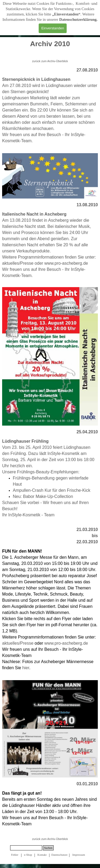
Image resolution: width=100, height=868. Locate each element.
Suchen (48, 848)
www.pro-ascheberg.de (66, 263)
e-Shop (28, 855)
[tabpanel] (50, 47)
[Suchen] (26, 848)
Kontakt (42, 855)
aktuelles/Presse (18, 263)
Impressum (79, 855)
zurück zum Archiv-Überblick (50, 61)
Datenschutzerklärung (78, 19)
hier (26, 668)
